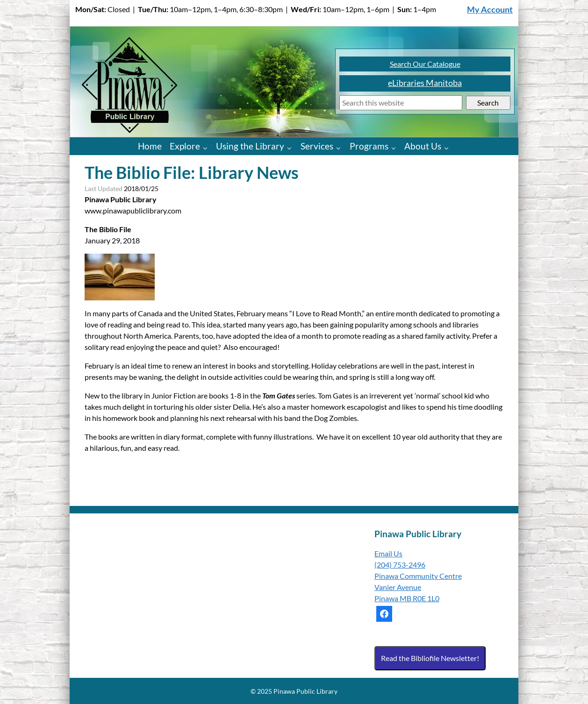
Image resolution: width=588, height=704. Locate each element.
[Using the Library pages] (291, 147)
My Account (490, 10)
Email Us (388, 553)
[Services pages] (341, 147)
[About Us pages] (448, 147)
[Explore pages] (207, 147)
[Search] (401, 103)
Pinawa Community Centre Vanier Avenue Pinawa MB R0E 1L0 (418, 587)
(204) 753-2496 (400, 565)
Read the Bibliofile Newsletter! (430, 658)
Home (150, 146)
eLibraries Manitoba (425, 83)
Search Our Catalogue (425, 64)
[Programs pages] (396, 147)
